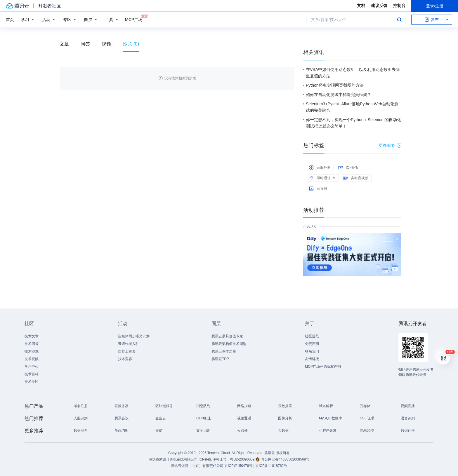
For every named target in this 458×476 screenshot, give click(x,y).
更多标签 (390, 145)
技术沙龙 (32, 351)
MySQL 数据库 (331, 418)
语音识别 (408, 418)
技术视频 (32, 359)
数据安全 (81, 430)
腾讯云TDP (220, 359)
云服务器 (320, 168)
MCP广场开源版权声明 (323, 367)
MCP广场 (134, 19)
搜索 (399, 20)
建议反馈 (379, 6)
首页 (10, 20)
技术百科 (32, 374)
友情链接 (312, 359)
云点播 (242, 430)
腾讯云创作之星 (224, 351)
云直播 (318, 189)
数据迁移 (408, 430)
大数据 (283, 430)
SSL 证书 (367, 418)
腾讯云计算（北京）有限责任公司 (197, 466)
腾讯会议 (122, 418)
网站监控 (367, 430)
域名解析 (326, 406)
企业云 (161, 418)
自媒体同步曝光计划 (134, 336)
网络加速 (244, 406)
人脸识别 (81, 418)
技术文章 (32, 336)
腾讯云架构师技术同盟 (229, 344)
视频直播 (408, 406)
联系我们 (312, 351)
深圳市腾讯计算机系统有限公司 (173, 459)
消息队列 (203, 406)
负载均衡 (122, 430)
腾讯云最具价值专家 (227, 336)
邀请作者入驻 (129, 344)
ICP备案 (348, 168)
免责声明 (312, 344)
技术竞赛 (125, 359)
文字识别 (203, 430)
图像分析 (285, 418)
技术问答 (32, 344)
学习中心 (32, 367)
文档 (361, 6)
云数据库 (285, 406)
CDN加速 (204, 418)
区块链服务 (164, 406)
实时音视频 (356, 178)
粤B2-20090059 (243, 459)
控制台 (399, 6)
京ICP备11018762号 (271, 466)
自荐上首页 (127, 351)
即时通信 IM (322, 178)
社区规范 (312, 336)
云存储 (365, 406)
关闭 (397, 239)
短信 (159, 430)
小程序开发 (328, 430)
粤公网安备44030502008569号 (285, 459)
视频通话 (244, 418)
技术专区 (32, 382)
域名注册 (81, 406)
